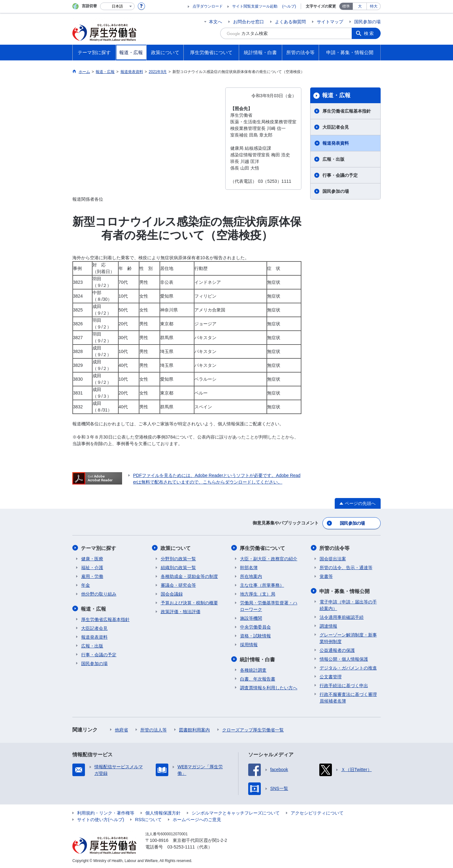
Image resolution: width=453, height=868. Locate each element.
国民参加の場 (367, 22)
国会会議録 (172, 593)
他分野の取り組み (99, 593)
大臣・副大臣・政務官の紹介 (269, 558)
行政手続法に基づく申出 (344, 685)
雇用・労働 (92, 576)
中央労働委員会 (255, 626)
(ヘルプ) (289, 6)
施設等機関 (251, 618)
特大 (374, 6)
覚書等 (326, 576)
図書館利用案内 (194, 729)
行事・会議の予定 (340, 175)
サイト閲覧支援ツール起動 (255, 6)
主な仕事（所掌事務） (262, 585)
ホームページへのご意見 (197, 819)
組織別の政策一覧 (178, 567)
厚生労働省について (263, 548)
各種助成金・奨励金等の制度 (189, 576)
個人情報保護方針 (163, 812)
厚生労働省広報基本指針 (347, 111)
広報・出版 (333, 159)
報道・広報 (336, 95)
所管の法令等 (335, 548)
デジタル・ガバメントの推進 (348, 667)
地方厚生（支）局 (258, 593)
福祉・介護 (92, 567)
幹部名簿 (249, 567)
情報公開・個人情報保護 (344, 658)
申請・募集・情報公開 (345, 590)
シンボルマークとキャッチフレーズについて (236, 812)
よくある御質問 (290, 22)
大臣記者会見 (336, 127)
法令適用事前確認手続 (342, 616)
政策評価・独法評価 (181, 611)
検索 (369, 33)
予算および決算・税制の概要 (189, 602)
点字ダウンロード (208, 6)
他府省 (121, 729)
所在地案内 (251, 576)
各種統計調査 (253, 669)
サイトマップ (330, 22)
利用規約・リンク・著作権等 (106, 812)
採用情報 (249, 644)
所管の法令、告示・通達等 (346, 567)
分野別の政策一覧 (178, 558)
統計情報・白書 (258, 659)
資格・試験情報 (255, 635)
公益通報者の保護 (337, 649)
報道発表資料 (336, 143)
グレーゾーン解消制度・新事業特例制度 (348, 637)
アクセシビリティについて (317, 812)
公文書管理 (331, 676)
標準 (346, 6)
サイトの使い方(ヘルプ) (101, 819)
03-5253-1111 (181, 846)
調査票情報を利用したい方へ (269, 687)
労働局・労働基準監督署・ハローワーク (269, 605)
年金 (86, 585)
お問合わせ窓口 (249, 22)
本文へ (215, 22)
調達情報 (328, 625)
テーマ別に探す (99, 548)
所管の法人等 (154, 729)
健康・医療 (92, 558)
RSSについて (148, 819)
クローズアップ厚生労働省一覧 (253, 729)
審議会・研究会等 (178, 585)
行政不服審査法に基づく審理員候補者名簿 (348, 697)
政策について (176, 548)
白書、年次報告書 (258, 678)
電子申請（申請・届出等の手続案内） (348, 604)
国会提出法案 (333, 558)
